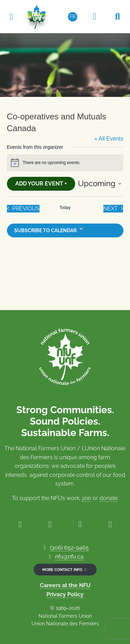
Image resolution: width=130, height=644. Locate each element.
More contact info (65, 570)
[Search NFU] (118, 17)
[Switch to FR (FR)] (73, 17)
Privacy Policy (65, 594)
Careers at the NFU (65, 585)
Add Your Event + (41, 184)
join (87, 498)
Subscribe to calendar (45, 230)
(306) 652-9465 (69, 548)
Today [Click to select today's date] (65, 208)
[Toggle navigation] (11, 16)
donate (109, 498)
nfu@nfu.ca (69, 557)
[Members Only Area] (95, 17)
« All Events (109, 139)
